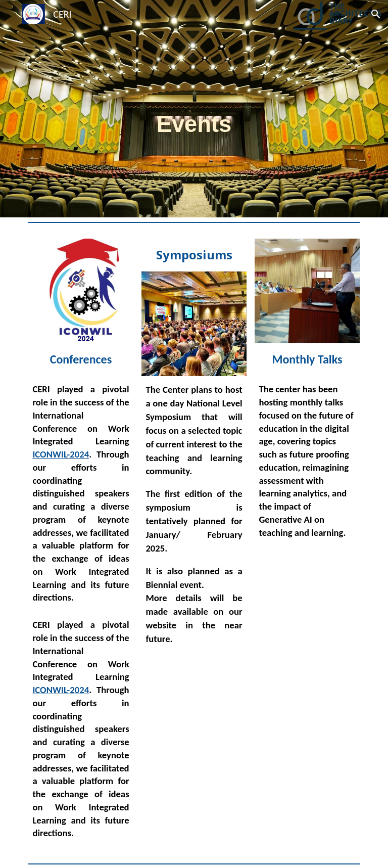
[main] (194, 109)
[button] (376, 14)
